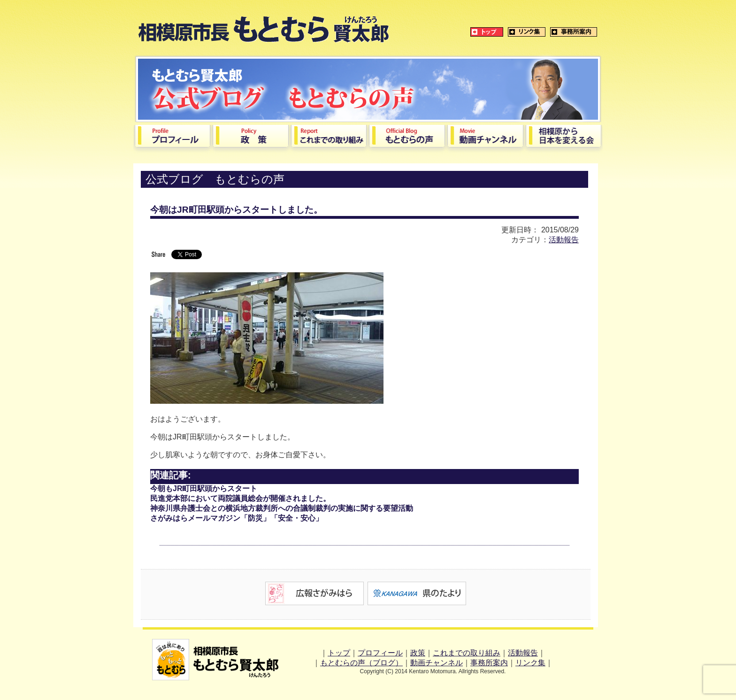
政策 (418, 653)
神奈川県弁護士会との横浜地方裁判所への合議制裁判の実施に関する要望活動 (282, 508)
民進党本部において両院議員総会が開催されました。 (240, 498)
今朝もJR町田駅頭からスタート (204, 488)
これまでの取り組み (467, 653)
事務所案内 (489, 663)
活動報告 (564, 240)
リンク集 (530, 663)
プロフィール (380, 653)
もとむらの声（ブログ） (361, 663)
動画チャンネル (437, 663)
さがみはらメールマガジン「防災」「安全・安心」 (237, 518)
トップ (339, 653)
